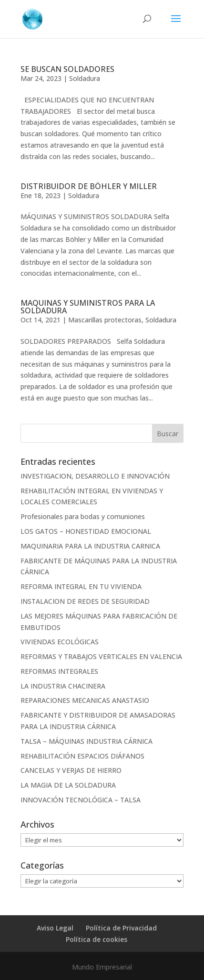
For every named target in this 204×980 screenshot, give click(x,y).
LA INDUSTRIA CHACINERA (63, 686)
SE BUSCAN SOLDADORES (67, 69)
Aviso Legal (55, 928)
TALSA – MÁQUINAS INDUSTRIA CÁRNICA (87, 741)
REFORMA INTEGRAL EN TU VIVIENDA (81, 586)
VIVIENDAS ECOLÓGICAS (60, 642)
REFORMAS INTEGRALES (59, 671)
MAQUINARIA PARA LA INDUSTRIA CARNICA (90, 546)
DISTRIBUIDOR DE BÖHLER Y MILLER (89, 186)
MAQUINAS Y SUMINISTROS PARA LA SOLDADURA (88, 307)
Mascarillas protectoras (105, 320)
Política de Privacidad (121, 928)
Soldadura (85, 78)
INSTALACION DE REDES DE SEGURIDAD (85, 601)
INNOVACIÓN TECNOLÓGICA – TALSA (81, 800)
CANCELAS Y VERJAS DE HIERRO (71, 770)
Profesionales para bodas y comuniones (83, 516)
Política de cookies (97, 939)
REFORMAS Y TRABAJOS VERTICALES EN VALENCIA (101, 656)
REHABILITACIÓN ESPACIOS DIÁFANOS (82, 756)
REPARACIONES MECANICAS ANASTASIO (85, 700)
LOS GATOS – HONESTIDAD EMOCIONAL (86, 531)
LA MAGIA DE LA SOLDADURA (68, 785)
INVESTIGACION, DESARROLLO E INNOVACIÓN (95, 476)
